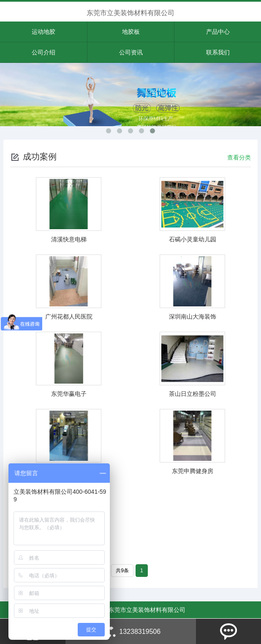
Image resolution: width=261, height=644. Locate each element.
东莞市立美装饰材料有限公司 (130, 13)
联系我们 (218, 52)
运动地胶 (43, 32)
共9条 (122, 571)
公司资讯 (131, 52)
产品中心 (218, 32)
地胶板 (131, 32)
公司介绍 (43, 52)
